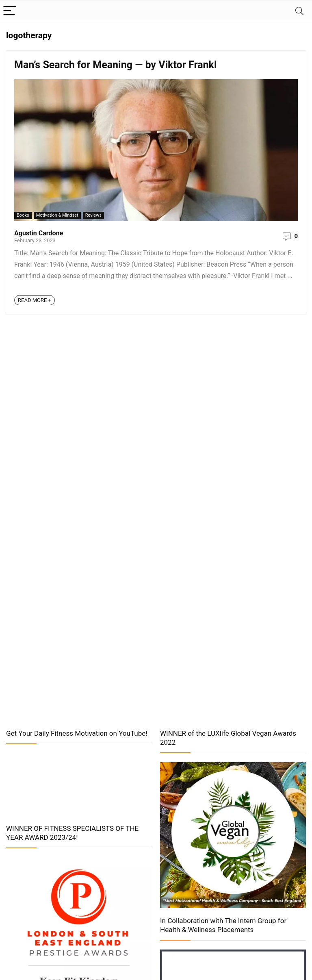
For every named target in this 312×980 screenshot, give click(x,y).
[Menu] (10, 11)
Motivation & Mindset (57, 215)
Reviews (93, 215)
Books (23, 215)
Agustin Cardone (39, 233)
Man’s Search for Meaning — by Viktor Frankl (116, 65)
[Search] (299, 11)
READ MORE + (35, 300)
